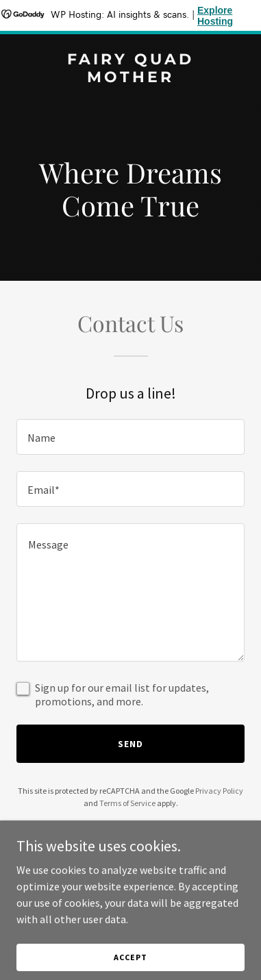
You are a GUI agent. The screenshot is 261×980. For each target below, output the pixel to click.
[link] (130, 78)
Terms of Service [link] (127, 803)
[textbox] (130, 437)
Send (130, 744)
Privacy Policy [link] (219, 791)
